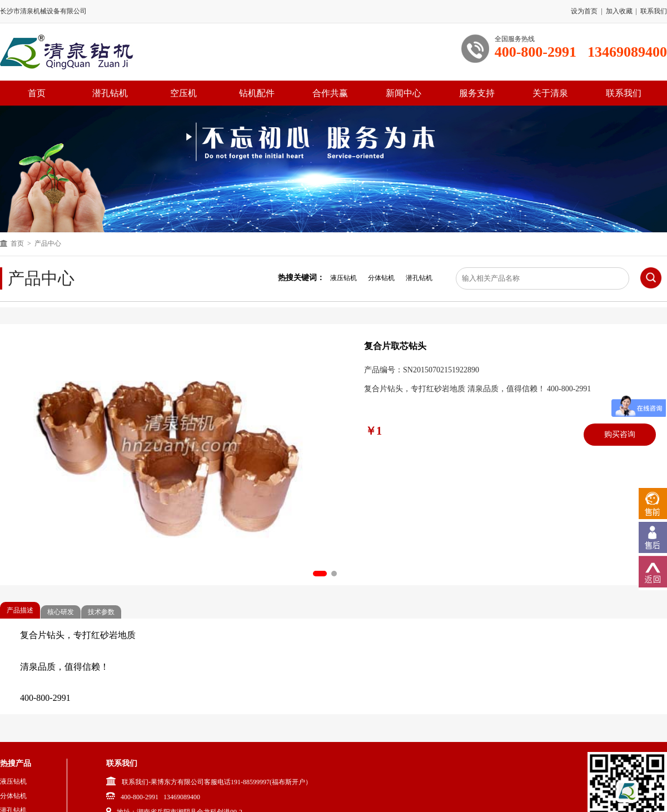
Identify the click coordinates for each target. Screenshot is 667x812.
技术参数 (101, 612)
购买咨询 (620, 434)
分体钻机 (381, 278)
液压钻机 (344, 278)
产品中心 (48, 243)
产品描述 (20, 610)
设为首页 (584, 11)
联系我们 (654, 11)
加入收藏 (619, 11)
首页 (17, 243)
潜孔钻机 (110, 93)
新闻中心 (404, 93)
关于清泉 (550, 93)
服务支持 (477, 93)
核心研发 (61, 612)
